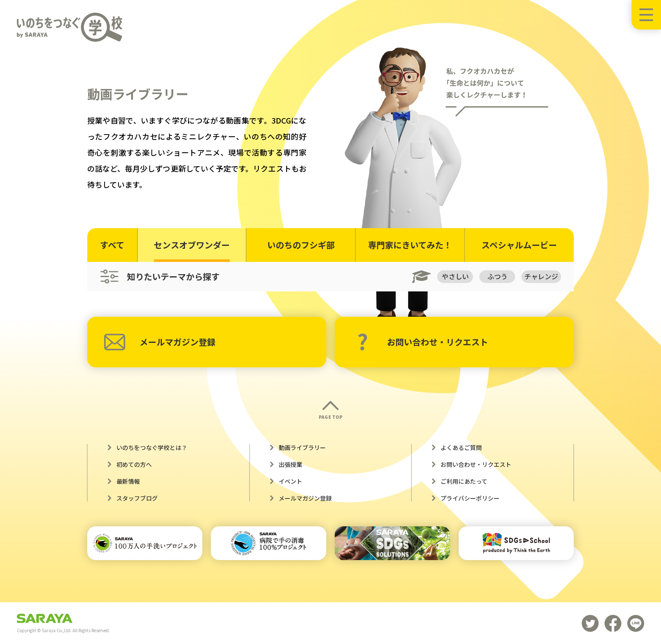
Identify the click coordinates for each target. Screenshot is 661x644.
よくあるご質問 (461, 447)
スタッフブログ (137, 498)
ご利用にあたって (464, 481)
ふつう (497, 276)
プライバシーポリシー (470, 498)
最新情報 (128, 481)
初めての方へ (134, 464)
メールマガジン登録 (160, 342)
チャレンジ (541, 276)
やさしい (455, 276)
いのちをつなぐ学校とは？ (152, 447)
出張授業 (290, 464)
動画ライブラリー (302, 447)
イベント (290, 481)
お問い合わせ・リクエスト (423, 342)
